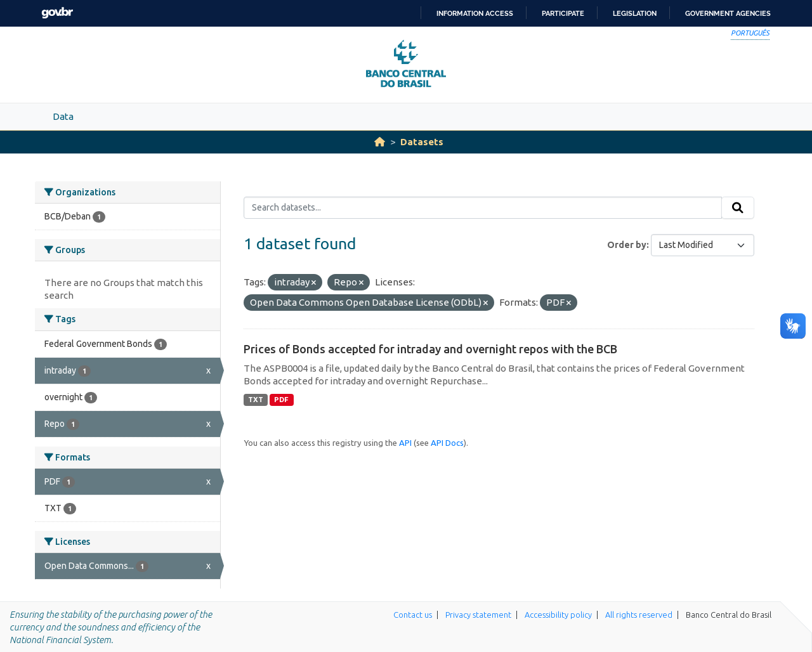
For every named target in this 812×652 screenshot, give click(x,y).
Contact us (413, 615)
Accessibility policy (558, 615)
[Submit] (738, 208)
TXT (256, 400)
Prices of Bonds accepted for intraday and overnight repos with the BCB (430, 349)
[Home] (380, 142)
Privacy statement (478, 615)
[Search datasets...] (483, 208)
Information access (475, 13)
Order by (627, 245)
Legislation (635, 13)
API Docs (447, 443)
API (405, 443)
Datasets (422, 142)
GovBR (57, 13)
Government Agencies (728, 13)
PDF (281, 400)
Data (63, 116)
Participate (563, 13)
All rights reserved (639, 615)
